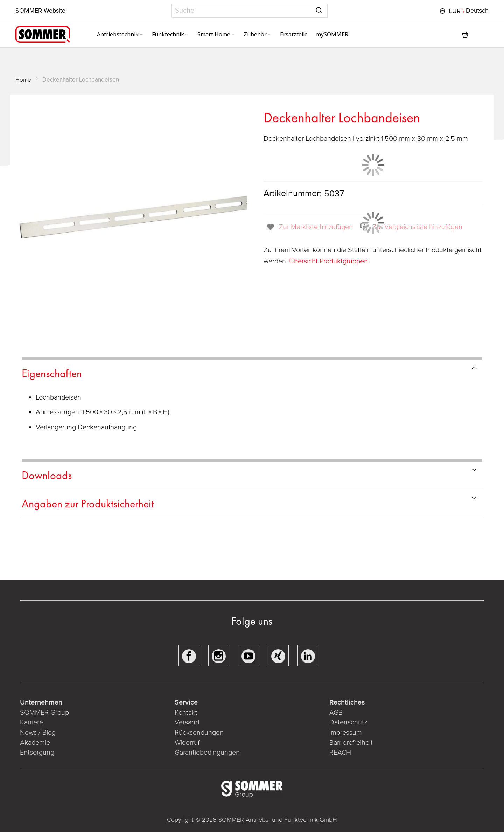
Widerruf (187, 743)
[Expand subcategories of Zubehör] (269, 35)
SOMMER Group (44, 713)
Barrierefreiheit (351, 743)
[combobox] (250, 11)
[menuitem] (120, 34)
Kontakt (186, 713)
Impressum (346, 733)
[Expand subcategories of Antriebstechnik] (141, 35)
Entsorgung (37, 753)
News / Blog (38, 733)
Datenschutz (348, 722)
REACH (340, 753)
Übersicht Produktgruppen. (330, 261)
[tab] (252, 372)
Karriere (31, 722)
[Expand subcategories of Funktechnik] (187, 35)
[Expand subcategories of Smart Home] (233, 35)
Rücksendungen (199, 733)
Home (23, 80)
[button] (463, 11)
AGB (336, 713)
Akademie (36, 743)
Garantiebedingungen (207, 753)
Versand (187, 722)
